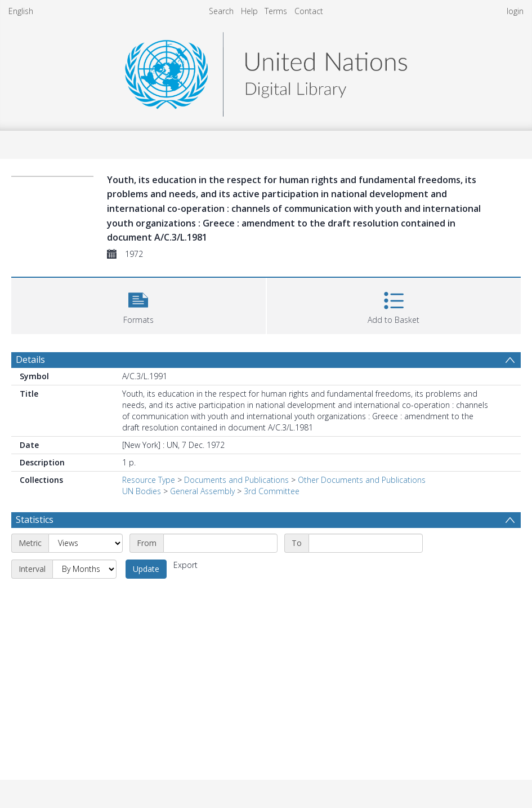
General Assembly (202, 491)
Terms (276, 11)
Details (30, 359)
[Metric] (86, 543)
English (21, 11)
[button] (138, 305)
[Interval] (84, 569)
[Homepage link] (266, 71)
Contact (309, 11)
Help (249, 11)
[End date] (366, 543)
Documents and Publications (236, 480)
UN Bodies (142, 491)
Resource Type (149, 480)
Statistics (35, 520)
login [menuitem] (515, 11)
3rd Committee (272, 491)
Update (146, 569)
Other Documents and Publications (362, 480)
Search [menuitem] (221, 11)
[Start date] (220, 543)
